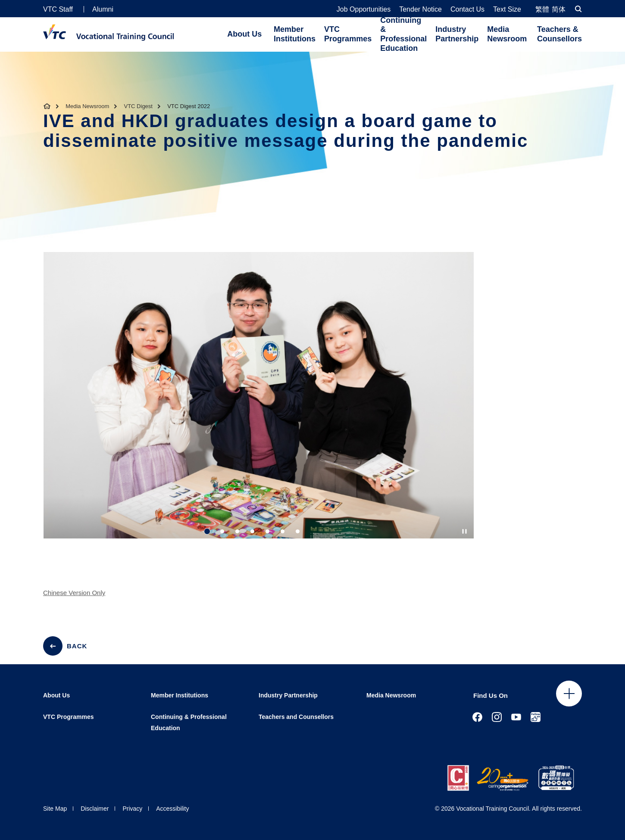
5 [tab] (267, 531)
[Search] (578, 9)
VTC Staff (58, 9)
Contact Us (467, 9)
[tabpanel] (259, 403)
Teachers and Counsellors (296, 717)
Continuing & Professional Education (403, 34)
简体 (559, 9)
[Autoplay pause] (464, 531)
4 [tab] (252, 531)
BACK (77, 646)
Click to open (569, 694)
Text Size (507, 9)
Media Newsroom (507, 34)
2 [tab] (222, 531)
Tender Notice (420, 9)
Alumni (103, 9)
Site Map (55, 809)
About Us (244, 34)
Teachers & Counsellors (559, 34)
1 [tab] (207, 531)
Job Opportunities (364, 9)
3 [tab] (237, 531)
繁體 (542, 9)
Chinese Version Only (74, 597)
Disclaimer (95, 809)
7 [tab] (298, 531)
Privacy (132, 809)
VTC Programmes (348, 34)
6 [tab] (283, 531)
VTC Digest (138, 106)
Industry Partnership (457, 34)
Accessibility (172, 809)
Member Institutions (295, 34)
